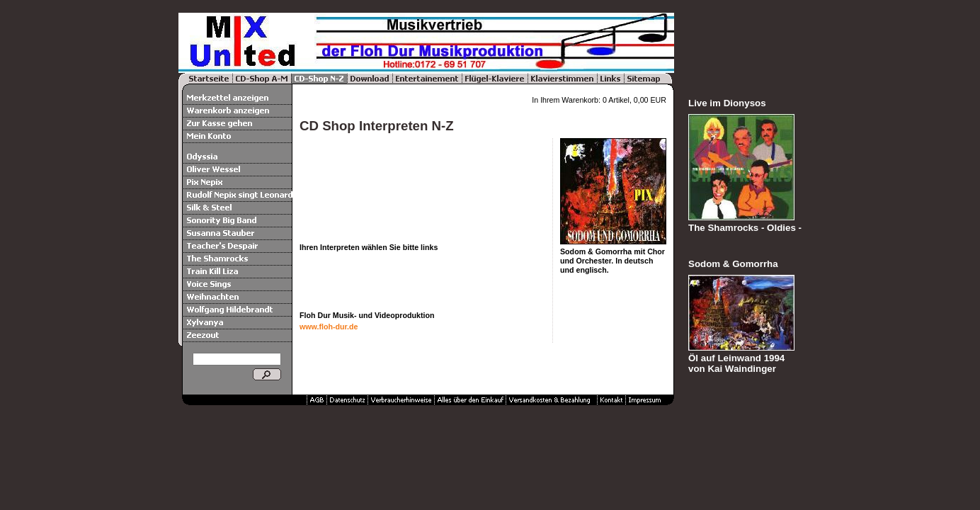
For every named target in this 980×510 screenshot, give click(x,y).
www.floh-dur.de (329, 327)
